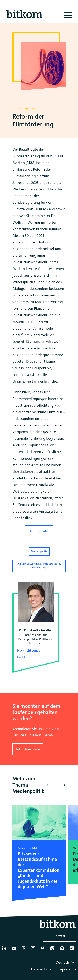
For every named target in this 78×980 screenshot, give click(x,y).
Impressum (67, 969)
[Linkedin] (5, 950)
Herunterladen (39, 531)
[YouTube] (15, 950)
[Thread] (24, 950)
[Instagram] (34, 950)
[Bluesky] (44, 950)
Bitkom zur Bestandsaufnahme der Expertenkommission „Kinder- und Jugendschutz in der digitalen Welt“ (39, 870)
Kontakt (60, 936)
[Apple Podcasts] (53, 950)
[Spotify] (63, 950)
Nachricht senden (30, 651)
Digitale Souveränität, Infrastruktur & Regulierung (39, 566)
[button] (62, 785)
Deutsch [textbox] (62, 962)
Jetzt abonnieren (28, 749)
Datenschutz (41, 969)
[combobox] (66, 962)
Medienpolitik (39, 551)
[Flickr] (73, 950)
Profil (21, 657)
